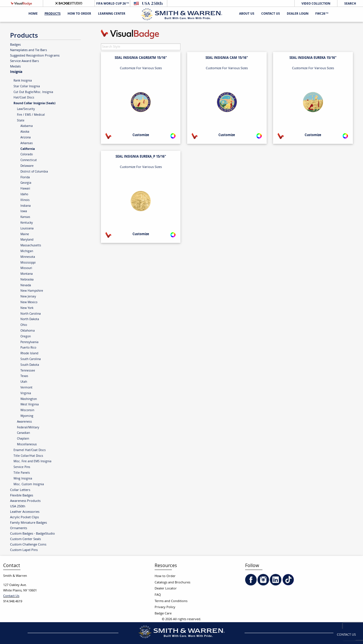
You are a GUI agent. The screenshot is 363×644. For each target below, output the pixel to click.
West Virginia (30, 405)
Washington (29, 399)
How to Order (165, 576)
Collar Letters (20, 490)
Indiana (26, 206)
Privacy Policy (165, 607)
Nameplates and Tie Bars (28, 50)
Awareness (24, 422)
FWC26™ (322, 14)
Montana (27, 274)
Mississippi (28, 263)
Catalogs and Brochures (172, 583)
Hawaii (25, 189)
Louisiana (27, 229)
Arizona (26, 138)
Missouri (26, 268)
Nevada (26, 286)
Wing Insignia (23, 479)
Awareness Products (25, 501)
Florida (25, 178)
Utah (24, 382)
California (28, 149)
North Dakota (30, 320)
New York (27, 308)
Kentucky (27, 223)
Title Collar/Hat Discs (28, 456)
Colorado (27, 155)
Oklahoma (28, 331)
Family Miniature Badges (28, 523)
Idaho (24, 195)
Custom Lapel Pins (24, 550)
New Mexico (29, 303)
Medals (15, 67)
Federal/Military (28, 428)
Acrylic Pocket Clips (24, 517)
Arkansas (27, 144)
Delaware (27, 166)
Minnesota (28, 257)
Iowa (24, 212)
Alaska (25, 132)
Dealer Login (298, 14)
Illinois (25, 200)
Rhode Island (29, 354)
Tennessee (28, 371)
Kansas (25, 217)
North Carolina (31, 314)
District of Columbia (34, 172)
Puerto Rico (28, 348)
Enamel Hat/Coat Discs (30, 450)
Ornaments (19, 528)
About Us (247, 14)
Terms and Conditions (171, 601)
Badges (15, 45)
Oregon (26, 337)
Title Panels (22, 473)
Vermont (26, 388)
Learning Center (112, 14)
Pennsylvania (29, 343)
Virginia (26, 394)
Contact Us (271, 14)
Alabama (27, 126)
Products (53, 14)
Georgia (26, 183)
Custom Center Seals (25, 539)
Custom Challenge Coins (28, 545)
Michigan (27, 252)
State (21, 121)
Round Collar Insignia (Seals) (34, 104)
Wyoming (27, 416)
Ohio (24, 325)
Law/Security (26, 109)
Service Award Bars (24, 61)
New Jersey (28, 297)
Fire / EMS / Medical (31, 115)
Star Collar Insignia (27, 87)
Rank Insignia (23, 81)
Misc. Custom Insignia (29, 485)
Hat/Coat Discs (24, 98)
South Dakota (30, 365)
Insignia (16, 72)
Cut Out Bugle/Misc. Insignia (33, 92)
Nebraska (27, 280)
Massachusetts (31, 246)
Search (350, 4)
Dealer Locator (166, 589)
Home (33, 14)
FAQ (158, 595)
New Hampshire (32, 291)
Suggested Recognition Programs (35, 56)
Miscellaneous (27, 445)
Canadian (23, 433)
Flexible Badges (22, 496)
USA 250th (18, 506)
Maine (25, 235)
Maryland (27, 240)
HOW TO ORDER (79, 14)
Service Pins (22, 467)
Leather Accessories (25, 512)
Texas (24, 376)
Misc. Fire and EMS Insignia (32, 462)
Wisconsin (27, 411)
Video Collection (316, 4)
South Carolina (31, 359)
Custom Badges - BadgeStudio (32, 534)
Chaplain (23, 439)
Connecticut (29, 160)
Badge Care (163, 614)
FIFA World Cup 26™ (112, 4)
